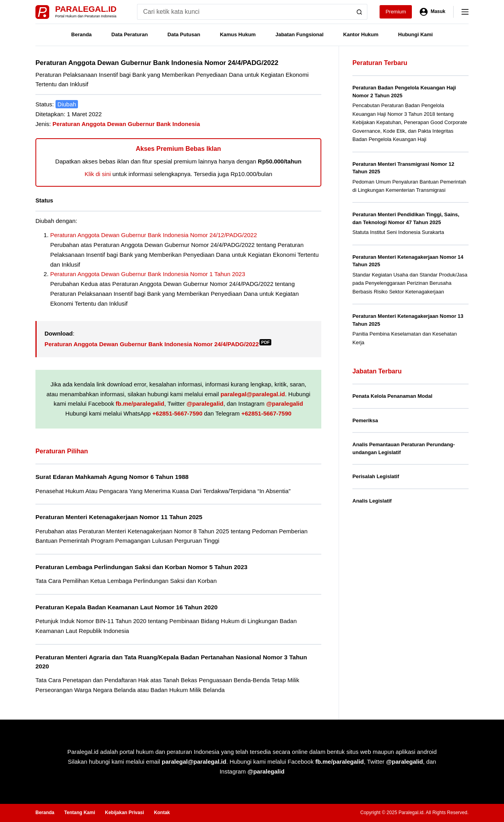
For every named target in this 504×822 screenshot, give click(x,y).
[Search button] (359, 12)
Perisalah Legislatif (376, 476)
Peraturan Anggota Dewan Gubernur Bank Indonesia (126, 124)
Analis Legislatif (372, 501)
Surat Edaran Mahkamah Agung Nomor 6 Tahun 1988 (112, 477)
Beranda (82, 34)
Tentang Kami (80, 813)
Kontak (162, 813)
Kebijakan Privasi (124, 813)
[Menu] (465, 12)
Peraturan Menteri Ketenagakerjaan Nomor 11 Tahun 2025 (119, 517)
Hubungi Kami (415, 34)
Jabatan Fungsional (299, 34)
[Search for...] (244, 12)
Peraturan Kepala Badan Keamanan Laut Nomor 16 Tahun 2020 (127, 607)
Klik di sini (98, 174)
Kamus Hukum (238, 34)
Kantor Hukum (361, 34)
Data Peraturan (130, 34)
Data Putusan (184, 34)
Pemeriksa (365, 420)
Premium (396, 12)
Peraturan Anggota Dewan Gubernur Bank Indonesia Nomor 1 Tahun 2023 (148, 274)
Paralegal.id (86, 9)
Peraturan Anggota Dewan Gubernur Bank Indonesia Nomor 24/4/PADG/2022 (158, 344)
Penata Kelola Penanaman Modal (392, 396)
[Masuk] (433, 12)
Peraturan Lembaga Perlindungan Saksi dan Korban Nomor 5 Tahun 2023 (141, 567)
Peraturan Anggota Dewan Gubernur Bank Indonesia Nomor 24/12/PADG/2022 (154, 235)
